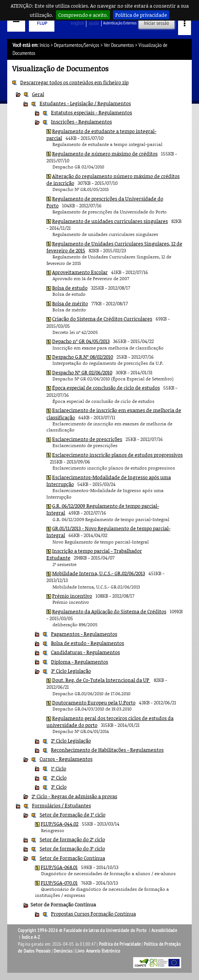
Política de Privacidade (120, 944)
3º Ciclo (59, 787)
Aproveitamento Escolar (80, 272)
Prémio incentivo (72, 596)
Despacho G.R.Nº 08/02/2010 (83, 357)
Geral (38, 94)
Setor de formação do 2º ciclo (72, 839)
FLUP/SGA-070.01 (59, 883)
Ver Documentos (119, 45)
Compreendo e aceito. (83, 15)
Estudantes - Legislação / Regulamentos (85, 103)
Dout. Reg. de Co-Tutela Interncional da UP (101, 680)
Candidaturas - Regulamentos (85, 652)
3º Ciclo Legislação (71, 671)
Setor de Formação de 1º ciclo (72, 815)
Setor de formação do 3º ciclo (72, 848)
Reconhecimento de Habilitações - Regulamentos (107, 750)
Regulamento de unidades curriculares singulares (110, 221)
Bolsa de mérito (70, 303)
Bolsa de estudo (70, 288)
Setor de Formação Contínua (72, 858)
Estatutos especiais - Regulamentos (92, 112)
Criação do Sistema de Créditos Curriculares (102, 319)
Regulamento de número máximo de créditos (105, 154)
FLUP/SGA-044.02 (60, 824)
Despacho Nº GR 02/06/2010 (82, 372)
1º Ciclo (59, 768)
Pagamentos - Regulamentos (84, 634)
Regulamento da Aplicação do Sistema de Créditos (109, 611)
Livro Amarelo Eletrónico (98, 951)
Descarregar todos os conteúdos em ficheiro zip (74, 82)
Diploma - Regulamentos (80, 662)
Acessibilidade (164, 930)
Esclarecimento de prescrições (87, 439)
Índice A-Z (31, 937)
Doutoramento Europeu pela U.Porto (94, 703)
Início (45, 45)
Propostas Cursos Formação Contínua (93, 914)
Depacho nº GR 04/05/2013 (81, 341)
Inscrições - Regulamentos (81, 122)
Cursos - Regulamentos (66, 759)
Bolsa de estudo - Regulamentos (88, 643)
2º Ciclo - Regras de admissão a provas (74, 796)
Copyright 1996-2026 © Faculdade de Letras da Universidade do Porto (83, 930)
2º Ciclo (59, 778)
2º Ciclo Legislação (71, 741)
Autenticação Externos (120, 23)
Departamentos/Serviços (77, 45)
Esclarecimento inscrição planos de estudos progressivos (117, 455)
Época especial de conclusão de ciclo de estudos (106, 388)
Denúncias (63, 951)
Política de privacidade (141, 15)
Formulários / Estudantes (61, 805)
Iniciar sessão (156, 23)
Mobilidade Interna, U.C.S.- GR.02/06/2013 (99, 573)
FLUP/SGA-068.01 (59, 867)
